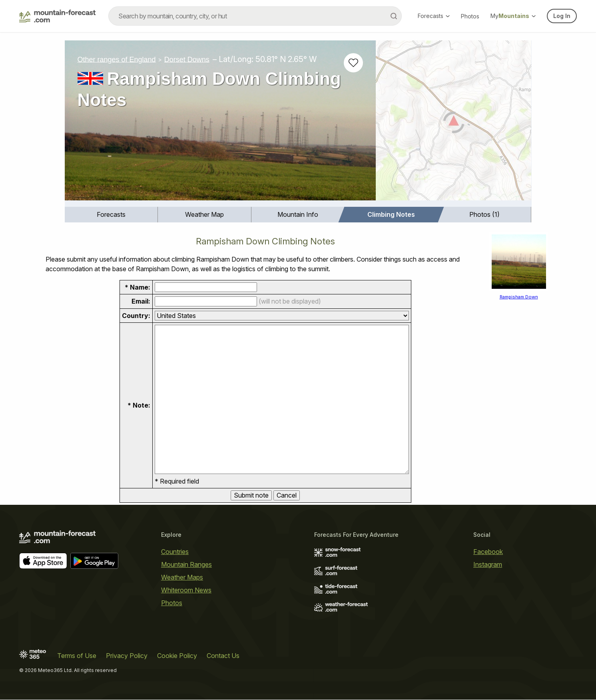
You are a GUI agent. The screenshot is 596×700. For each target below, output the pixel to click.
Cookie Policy (177, 656)
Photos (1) (484, 214)
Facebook (488, 552)
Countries (175, 552)
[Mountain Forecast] (57, 16)
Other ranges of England (117, 59)
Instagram (488, 564)
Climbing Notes (391, 214)
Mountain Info (298, 214)
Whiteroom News (186, 590)
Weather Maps (182, 577)
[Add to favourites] (353, 63)
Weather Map (204, 214)
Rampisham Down (519, 297)
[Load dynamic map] (453, 124)
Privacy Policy (127, 656)
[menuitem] (112, 215)
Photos (470, 16)
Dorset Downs (187, 59)
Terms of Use (77, 656)
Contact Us (223, 656)
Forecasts (434, 16)
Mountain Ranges (186, 564)
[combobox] (255, 16)
